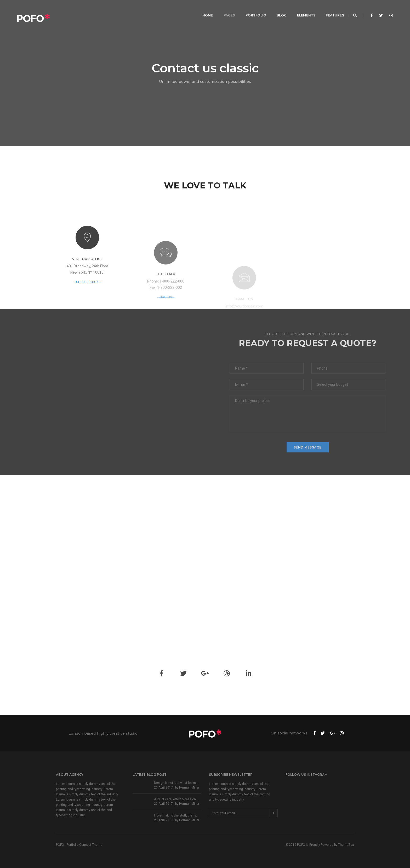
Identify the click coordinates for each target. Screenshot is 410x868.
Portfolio (250, 9)
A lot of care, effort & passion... (176, 799)
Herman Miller (189, 787)
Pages (224, 9)
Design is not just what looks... (176, 783)
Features (329, 9)
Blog (276, 9)
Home (202, 9)
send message (308, 447)
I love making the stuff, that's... (176, 815)
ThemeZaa (346, 845)
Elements (300, 9)
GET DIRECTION (87, 299)
